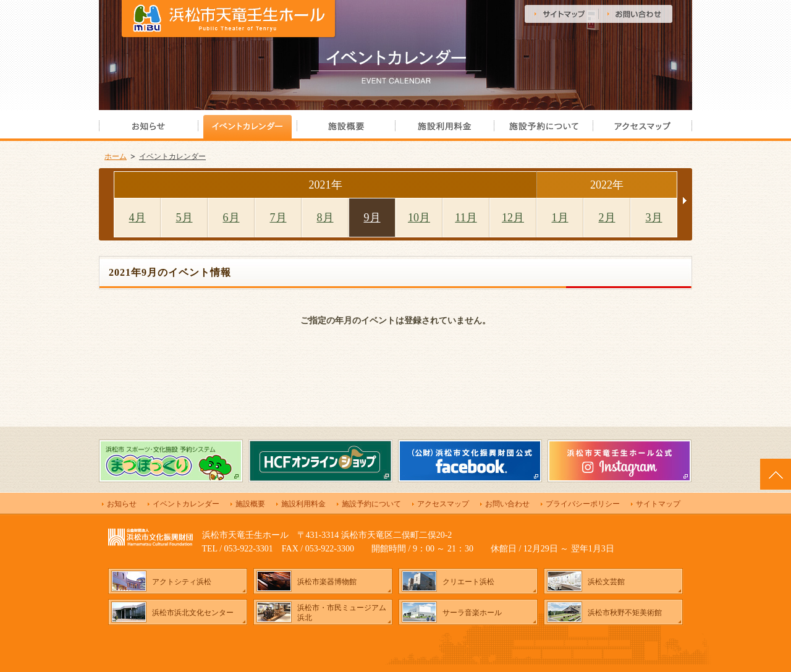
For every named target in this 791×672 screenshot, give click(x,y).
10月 (419, 218)
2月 (607, 218)
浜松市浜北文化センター (193, 613)
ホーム (116, 156)
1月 (560, 218)
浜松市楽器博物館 (327, 582)
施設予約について (371, 504)
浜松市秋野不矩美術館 (625, 613)
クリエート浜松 (468, 582)
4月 (137, 218)
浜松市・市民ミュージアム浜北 (342, 613)
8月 (325, 218)
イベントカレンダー (172, 156)
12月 (513, 218)
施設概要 (250, 504)
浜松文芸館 (606, 582)
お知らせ (122, 504)
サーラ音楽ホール (472, 613)
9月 (372, 218)
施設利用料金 (303, 504)
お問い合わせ (507, 504)
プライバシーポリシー (583, 504)
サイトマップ (658, 504)
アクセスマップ (443, 504)
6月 (231, 218)
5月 (184, 218)
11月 (466, 218)
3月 (654, 218)
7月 (278, 218)
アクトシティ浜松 (182, 582)
